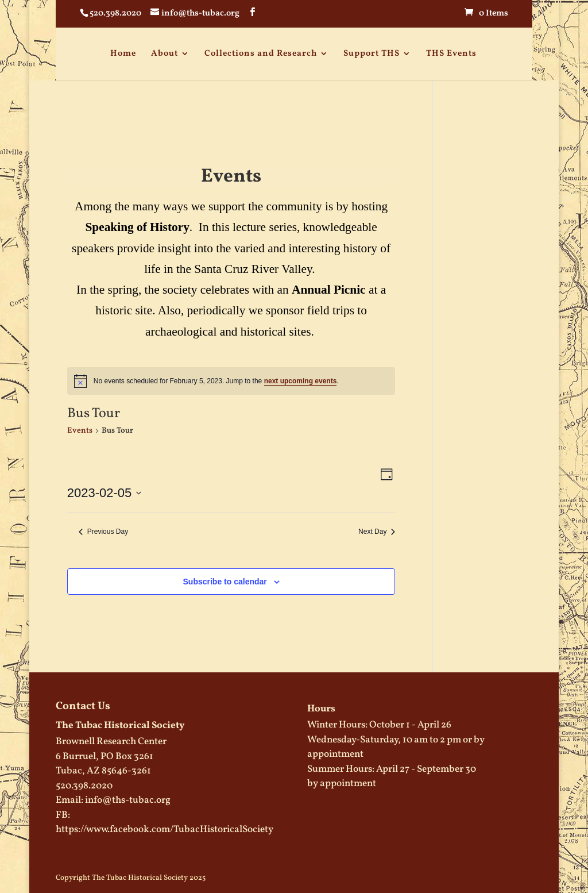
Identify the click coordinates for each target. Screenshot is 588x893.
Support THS (372, 54)
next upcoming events (301, 381)
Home (123, 54)
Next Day (377, 532)
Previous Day (103, 532)
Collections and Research (261, 54)
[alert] (231, 381)
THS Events (451, 54)
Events (80, 431)
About (165, 54)
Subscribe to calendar (225, 582)
